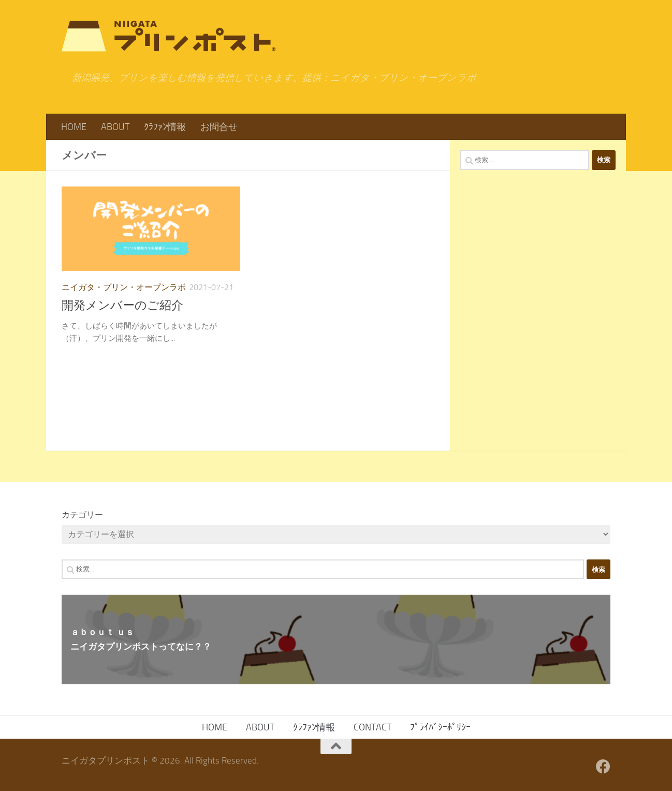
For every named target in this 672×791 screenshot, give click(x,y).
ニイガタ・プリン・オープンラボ (124, 287)
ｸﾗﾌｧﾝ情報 (165, 127)
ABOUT (115, 127)
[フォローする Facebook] (603, 767)
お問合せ (219, 127)
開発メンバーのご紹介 (122, 305)
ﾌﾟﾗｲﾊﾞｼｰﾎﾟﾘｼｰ (440, 727)
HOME (74, 127)
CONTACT (372, 727)
